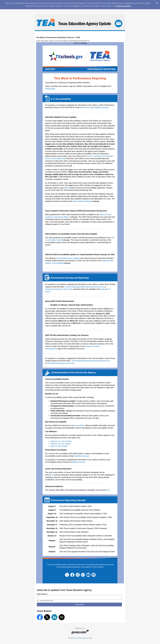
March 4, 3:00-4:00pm (59, 446)
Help (91, 638)
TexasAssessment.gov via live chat (59, 289)
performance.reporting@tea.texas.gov (94, 107)
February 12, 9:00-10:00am (61, 441)
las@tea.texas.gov (82, 456)
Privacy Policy (72, 638)
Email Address (42, 594)
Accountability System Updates (68, 258)
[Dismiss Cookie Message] (157, 2)
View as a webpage (80, 43)
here (52, 475)
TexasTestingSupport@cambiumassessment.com (84, 287)
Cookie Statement (123, 6)
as (78, 462)
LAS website (79, 425)
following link (50, 89)
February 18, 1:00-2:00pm (61, 444)
